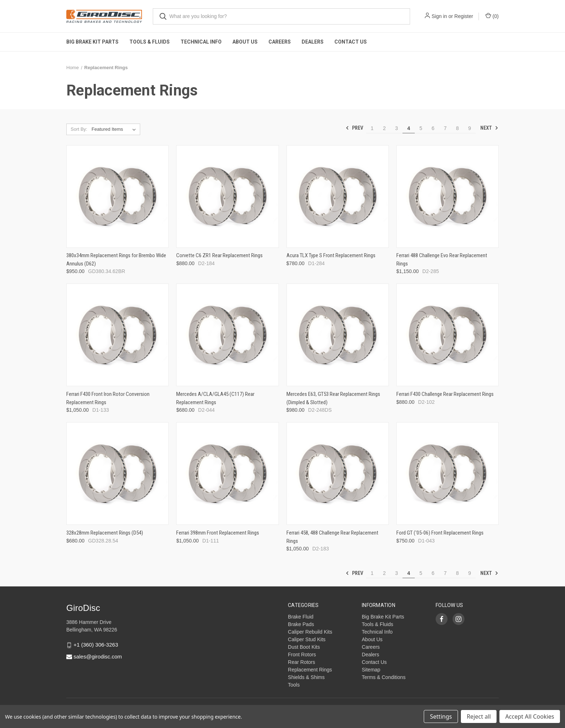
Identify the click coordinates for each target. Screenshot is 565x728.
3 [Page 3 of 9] (396, 128)
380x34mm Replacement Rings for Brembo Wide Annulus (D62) (116, 260)
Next (489, 128)
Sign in (439, 16)
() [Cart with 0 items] (492, 16)
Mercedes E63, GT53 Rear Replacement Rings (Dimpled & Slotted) (333, 398)
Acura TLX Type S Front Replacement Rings (331, 255)
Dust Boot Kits (304, 647)
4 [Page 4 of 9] (409, 128)
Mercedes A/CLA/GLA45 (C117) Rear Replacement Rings (215, 398)
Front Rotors (302, 655)
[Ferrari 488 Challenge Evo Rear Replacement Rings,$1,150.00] (448, 196)
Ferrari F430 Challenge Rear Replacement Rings (445, 394)
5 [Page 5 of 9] (421, 128)
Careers (280, 42)
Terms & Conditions (384, 677)
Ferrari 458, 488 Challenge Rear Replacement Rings (332, 537)
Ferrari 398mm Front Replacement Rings (218, 533)
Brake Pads (301, 624)
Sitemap (371, 670)
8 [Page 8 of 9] (457, 128)
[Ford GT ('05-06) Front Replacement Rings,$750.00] (448, 474)
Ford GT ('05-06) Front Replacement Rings (440, 533)
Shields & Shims (306, 677)
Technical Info (201, 42)
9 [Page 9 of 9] (470, 128)
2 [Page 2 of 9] (384, 128)
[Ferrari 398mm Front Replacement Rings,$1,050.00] (227, 474)
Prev (354, 128)
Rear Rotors (301, 662)
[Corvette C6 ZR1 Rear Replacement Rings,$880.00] (227, 196)
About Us (245, 42)
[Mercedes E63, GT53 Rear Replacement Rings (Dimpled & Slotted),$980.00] (338, 335)
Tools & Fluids (150, 42)
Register (464, 16)
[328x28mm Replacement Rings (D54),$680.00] (117, 474)
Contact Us (351, 42)
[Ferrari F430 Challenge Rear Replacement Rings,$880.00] (448, 335)
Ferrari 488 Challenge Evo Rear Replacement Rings (442, 260)
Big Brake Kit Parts (92, 42)
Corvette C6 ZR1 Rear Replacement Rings (219, 255)
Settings (441, 716)
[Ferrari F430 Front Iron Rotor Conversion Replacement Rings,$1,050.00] (117, 335)
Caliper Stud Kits (307, 639)
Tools (294, 685)
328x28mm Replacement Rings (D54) (105, 533)
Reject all (479, 716)
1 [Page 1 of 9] (372, 128)
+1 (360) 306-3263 (96, 645)
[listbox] (115, 129)
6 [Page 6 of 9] (433, 128)
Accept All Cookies (530, 716)
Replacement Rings (310, 670)
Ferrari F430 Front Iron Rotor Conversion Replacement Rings (108, 398)
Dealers (313, 42)
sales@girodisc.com (98, 656)
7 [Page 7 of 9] (445, 128)
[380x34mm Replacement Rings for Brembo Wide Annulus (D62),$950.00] (117, 196)
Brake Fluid (301, 617)
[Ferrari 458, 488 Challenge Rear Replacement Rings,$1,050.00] (338, 474)
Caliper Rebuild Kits (310, 632)
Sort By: (79, 129)
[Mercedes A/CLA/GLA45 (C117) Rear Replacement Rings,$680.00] (227, 335)
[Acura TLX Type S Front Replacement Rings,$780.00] (338, 196)
